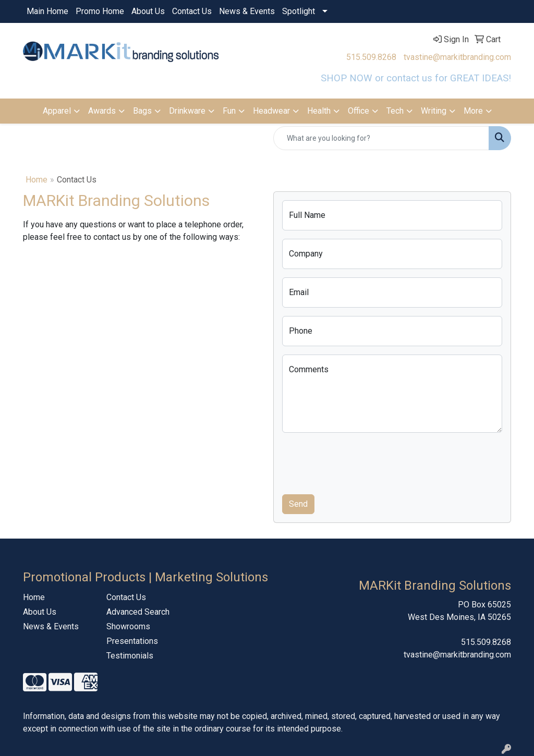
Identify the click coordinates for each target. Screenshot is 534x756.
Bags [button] (142, 111)
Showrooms (128, 626)
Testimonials (130, 656)
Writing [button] (434, 111)
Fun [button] (229, 111)
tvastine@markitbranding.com (457, 57)
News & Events (247, 11)
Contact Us (192, 11)
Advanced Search (138, 612)
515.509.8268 (371, 57)
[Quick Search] (381, 138)
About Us (148, 11)
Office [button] (359, 111)
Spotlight (299, 11)
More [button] (473, 111)
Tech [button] (395, 111)
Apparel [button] (57, 111)
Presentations (132, 641)
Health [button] (319, 111)
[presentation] (361, 461)
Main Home (47, 11)
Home (37, 180)
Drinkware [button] (187, 111)
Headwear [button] (271, 111)
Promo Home (100, 11)
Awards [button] (102, 111)
